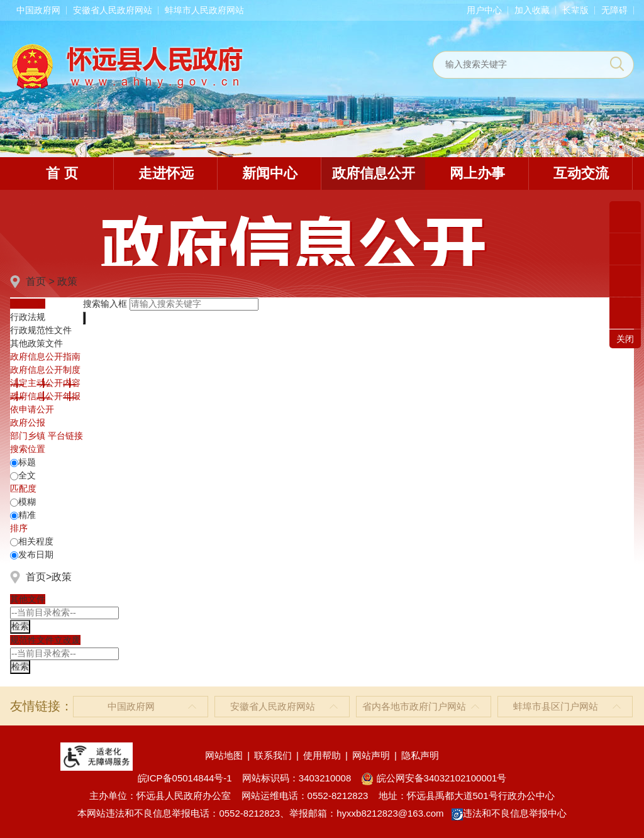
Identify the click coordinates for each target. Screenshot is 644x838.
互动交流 (581, 173)
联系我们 (273, 755)
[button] (575, 10)
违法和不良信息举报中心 (509, 813)
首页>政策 (49, 577)
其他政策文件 (36, 343)
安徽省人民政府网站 (113, 10)
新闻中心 (270, 173)
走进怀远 (166, 173)
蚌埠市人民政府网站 (204, 10)
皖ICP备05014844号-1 (185, 778)
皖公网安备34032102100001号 (434, 778)
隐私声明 (420, 755)
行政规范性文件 (41, 330)
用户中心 (484, 10)
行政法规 (28, 317)
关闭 (625, 339)
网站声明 (371, 755)
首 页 (62, 173)
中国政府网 (38, 10)
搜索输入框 (105, 304)
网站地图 (224, 755)
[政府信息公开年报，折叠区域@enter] (45, 396)
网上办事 (477, 173)
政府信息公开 (374, 173)
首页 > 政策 (52, 281)
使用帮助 (322, 755)
